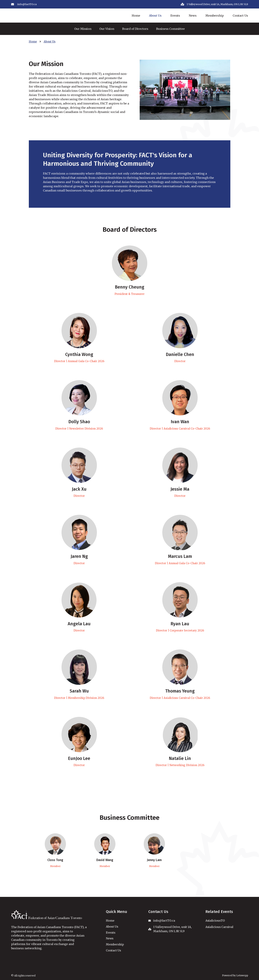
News (193, 16)
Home (136, 16)
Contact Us (240, 16)
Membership (215, 16)
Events (175, 16)
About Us (155, 16)
